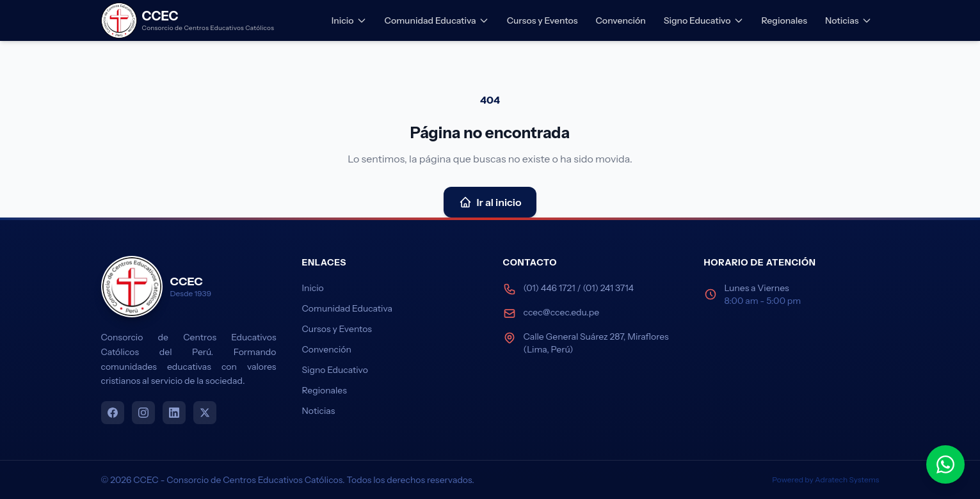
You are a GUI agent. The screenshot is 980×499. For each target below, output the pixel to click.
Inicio (349, 20)
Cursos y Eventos (542, 20)
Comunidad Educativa (437, 20)
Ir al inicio (490, 202)
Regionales (784, 20)
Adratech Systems (847, 479)
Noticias (848, 20)
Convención (620, 20)
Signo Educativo (704, 20)
